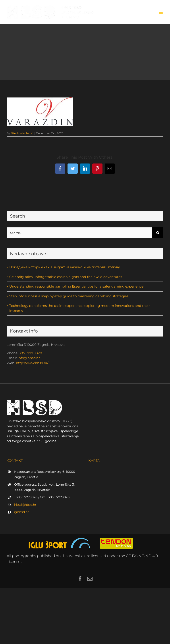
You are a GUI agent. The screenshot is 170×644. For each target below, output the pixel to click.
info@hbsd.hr (29, 358)
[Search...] (79, 233)
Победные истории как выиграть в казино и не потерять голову (65, 267)
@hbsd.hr (21, 512)
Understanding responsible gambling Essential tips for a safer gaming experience (76, 286)
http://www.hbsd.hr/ (32, 363)
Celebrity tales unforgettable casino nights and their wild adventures (66, 277)
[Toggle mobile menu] (161, 12)
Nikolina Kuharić (22, 133)
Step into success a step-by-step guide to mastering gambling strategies (69, 296)
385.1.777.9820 (31, 353)
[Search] (158, 233)
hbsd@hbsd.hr (25, 505)
